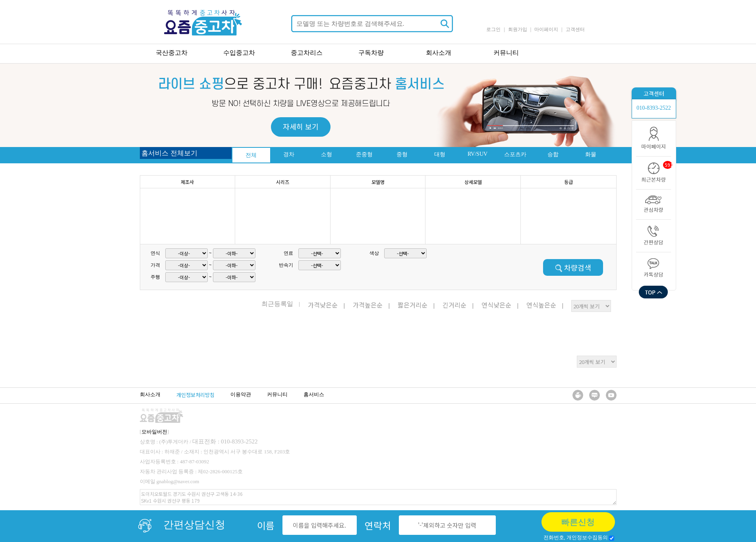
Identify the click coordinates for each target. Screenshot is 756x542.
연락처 (378, 525)
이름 (266, 525)
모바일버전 (154, 432)
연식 (155, 253)
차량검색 (573, 267)
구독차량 (371, 53)
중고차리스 (307, 53)
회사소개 (439, 53)
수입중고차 (239, 53)
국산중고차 (172, 53)
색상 (374, 253)
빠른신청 (578, 522)
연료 (288, 253)
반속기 (286, 265)
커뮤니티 (506, 53)
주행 (155, 277)
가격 (155, 265)
